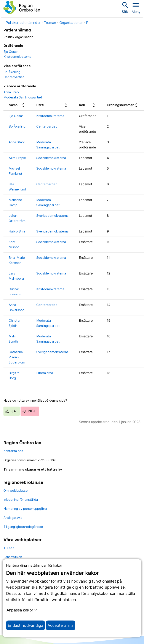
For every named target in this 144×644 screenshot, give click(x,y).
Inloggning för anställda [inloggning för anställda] (21, 500)
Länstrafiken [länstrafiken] (13, 557)
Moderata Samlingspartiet (23, 97)
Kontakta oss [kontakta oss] (13, 451)
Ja (11, 411)
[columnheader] (17, 105)
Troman (50, 23)
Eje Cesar (11, 52)
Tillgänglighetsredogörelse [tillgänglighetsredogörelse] (23, 527)
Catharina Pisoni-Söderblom (17, 357)
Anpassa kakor (22, 610)
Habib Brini (17, 231)
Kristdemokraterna (17, 57)
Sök (125, 7)
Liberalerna (45, 373)
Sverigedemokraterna (52, 216)
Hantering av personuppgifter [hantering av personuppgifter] (25, 509)
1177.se (9, 548)
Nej (29, 411)
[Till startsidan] (22, 7)
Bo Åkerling (12, 72)
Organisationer (71, 23)
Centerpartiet (14, 77)
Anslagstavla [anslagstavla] (13, 518)
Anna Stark (11, 92)
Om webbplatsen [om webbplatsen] (16, 490)
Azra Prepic (17, 158)
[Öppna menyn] (136, 7)
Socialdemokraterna (51, 158)
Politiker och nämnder (23, 23)
